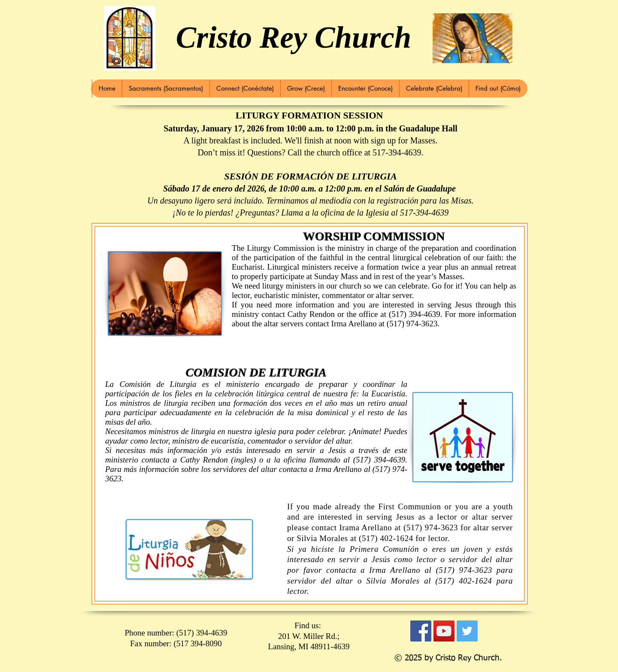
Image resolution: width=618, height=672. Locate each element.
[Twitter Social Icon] (467, 631)
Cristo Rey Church (294, 37)
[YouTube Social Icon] (444, 631)
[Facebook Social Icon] (421, 631)
